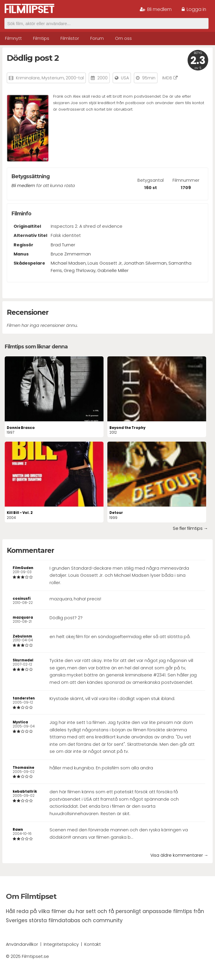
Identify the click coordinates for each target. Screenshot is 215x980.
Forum (97, 38)
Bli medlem (156, 9)
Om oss (123, 38)
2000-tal (75, 78)
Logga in (194, 9)
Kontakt (93, 944)
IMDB (170, 78)
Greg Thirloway (80, 271)
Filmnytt (13, 38)
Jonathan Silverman (145, 263)
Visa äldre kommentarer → (179, 855)
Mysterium (53, 78)
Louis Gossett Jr (105, 263)
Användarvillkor (22, 944)
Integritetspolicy (61, 944)
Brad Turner (63, 245)
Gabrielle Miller (113, 271)
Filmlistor (70, 38)
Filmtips (41, 38)
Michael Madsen (68, 263)
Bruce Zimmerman (71, 254)
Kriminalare (28, 78)
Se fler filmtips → (190, 528)
